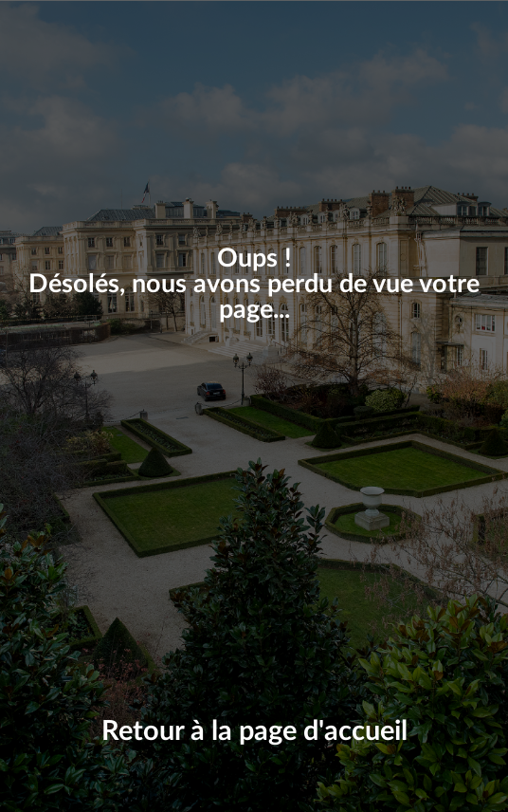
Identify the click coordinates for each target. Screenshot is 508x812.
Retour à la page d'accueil (254, 732)
